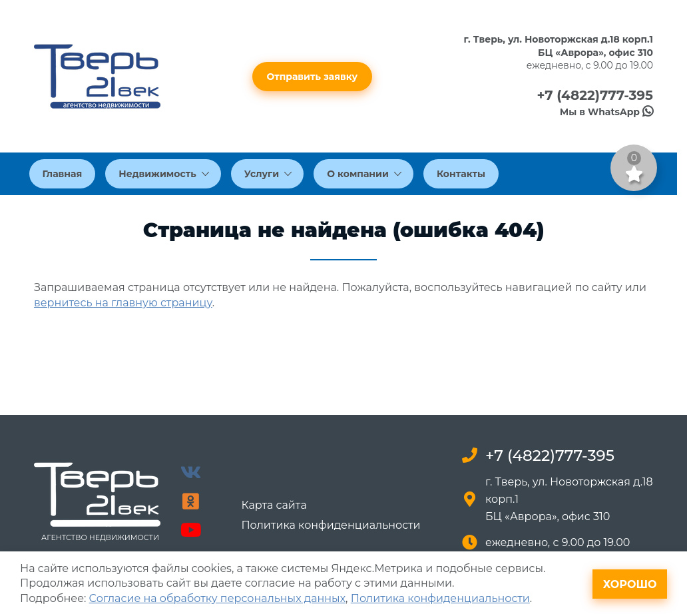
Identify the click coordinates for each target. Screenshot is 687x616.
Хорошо (630, 584)
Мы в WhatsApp (606, 112)
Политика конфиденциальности (331, 525)
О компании (364, 174)
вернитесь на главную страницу (123, 303)
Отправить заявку (313, 77)
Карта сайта (274, 505)
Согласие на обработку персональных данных (217, 598)
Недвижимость (164, 174)
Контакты (461, 174)
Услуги (268, 174)
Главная (63, 174)
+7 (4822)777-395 (595, 95)
